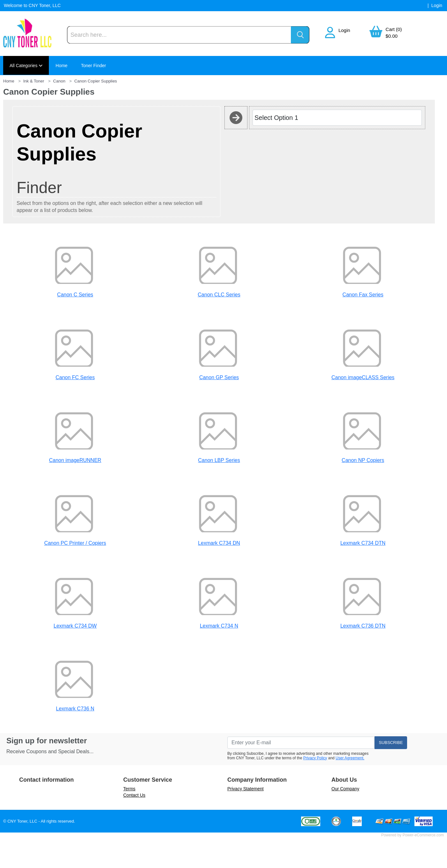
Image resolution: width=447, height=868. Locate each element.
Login (344, 30)
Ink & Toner (34, 81)
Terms (129, 789)
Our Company (345, 789)
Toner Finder (93, 66)
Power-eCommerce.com (423, 835)
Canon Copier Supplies (96, 81)
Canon (59, 81)
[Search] (179, 35)
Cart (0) (394, 29)
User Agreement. (350, 758)
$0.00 (392, 36)
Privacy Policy (315, 758)
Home (61, 66)
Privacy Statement (246, 789)
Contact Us (134, 795)
